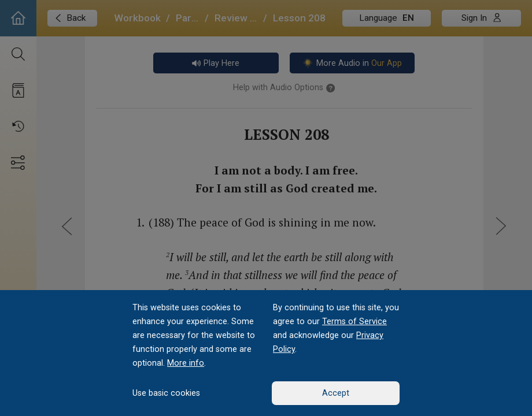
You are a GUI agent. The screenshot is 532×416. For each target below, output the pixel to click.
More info (186, 363)
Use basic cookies (166, 393)
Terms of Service (354, 322)
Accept (336, 393)
